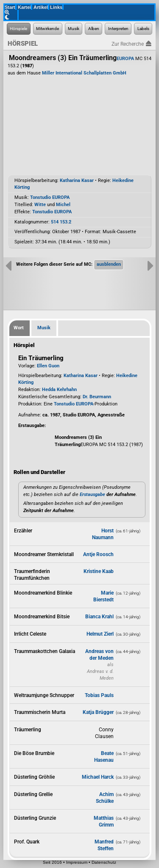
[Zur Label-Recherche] (143, 29)
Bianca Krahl (99, 617)
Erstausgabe (92, 495)
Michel (63, 205)
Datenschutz (104, 862)
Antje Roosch (98, 554)
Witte (40, 205)
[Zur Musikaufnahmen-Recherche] (74, 29)
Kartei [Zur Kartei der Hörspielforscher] (24, 7)
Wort (19, 328)
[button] (109, 265)
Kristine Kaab (99, 571)
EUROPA (125, 59)
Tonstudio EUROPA (50, 197)
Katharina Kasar (77, 180)
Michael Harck (98, 777)
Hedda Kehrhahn (59, 390)
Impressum (77, 862)
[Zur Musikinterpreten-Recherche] (118, 29)
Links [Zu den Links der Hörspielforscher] (56, 7)
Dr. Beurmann (97, 397)
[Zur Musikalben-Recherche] (93, 29)
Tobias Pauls (99, 695)
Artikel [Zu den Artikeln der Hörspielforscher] (41, 7)
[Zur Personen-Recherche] (48, 29)
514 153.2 (61, 222)
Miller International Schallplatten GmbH (84, 73)
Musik (44, 328)
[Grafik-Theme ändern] (12, 17)
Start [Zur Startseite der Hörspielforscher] (10, 7)
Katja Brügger (98, 712)
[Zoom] (12, 12)
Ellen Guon (48, 366)
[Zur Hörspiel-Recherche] (19, 29)
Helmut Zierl (100, 634)
